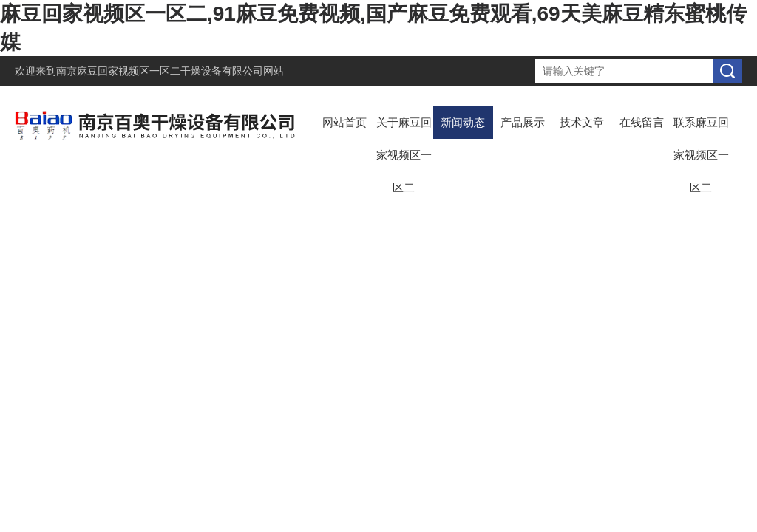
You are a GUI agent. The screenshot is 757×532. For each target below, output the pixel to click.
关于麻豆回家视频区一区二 (404, 155)
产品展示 (523, 122)
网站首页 (344, 122)
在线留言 (642, 122)
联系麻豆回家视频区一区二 (701, 155)
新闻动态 (463, 122)
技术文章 (582, 122)
